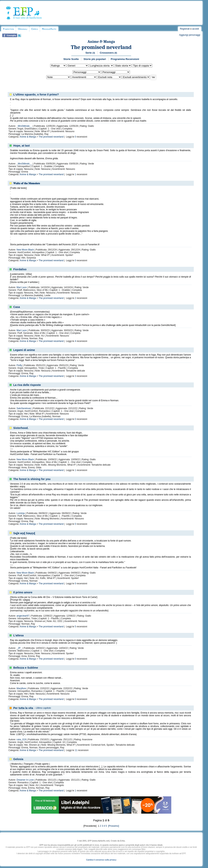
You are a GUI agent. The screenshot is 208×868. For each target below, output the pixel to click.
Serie (90, 53)
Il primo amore (23, 592)
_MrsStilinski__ (24, 126)
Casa (17, 307)
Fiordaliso (20, 269)
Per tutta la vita (23, 708)
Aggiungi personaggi (190, 35)
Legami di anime (24, 350)
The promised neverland (101, 47)
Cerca (35, 29)
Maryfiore (21, 688)
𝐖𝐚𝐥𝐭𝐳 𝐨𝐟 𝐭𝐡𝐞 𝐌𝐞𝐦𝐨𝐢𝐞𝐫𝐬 (27, 183)
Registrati (185, 29)
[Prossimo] (113, 826)
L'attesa (18, 635)
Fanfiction (8, 29)
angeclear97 (23, 616)
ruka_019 (21, 739)
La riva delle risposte (27, 385)
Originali (23, 29)
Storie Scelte (71, 59)
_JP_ (19, 648)
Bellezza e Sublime (26, 668)
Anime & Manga (101, 42)
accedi (196, 29)
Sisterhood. (21, 428)
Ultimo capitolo (44, 708)
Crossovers (108, 53)
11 (76, 750)
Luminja (21, 513)
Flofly (19, 365)
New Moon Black (25, 250)
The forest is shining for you (32, 479)
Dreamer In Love (25, 780)
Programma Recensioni (125, 59)
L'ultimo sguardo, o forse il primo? (36, 95)
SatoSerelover (24, 408)
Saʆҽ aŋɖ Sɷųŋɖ (24, 533)
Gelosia (18, 759)
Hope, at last (22, 146)
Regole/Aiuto (49, 29)
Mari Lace (22, 287)
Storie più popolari (95, 59)
